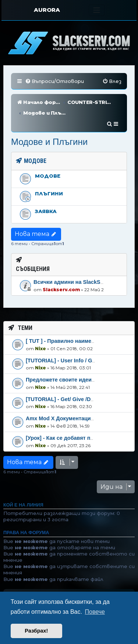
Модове (48, 154)
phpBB (68, 591)
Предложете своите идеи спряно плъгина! (82, 358)
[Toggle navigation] (97, 10)
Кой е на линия (23, 483)
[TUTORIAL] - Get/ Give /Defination (69, 377)
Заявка (46, 189)
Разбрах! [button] (36, 631)
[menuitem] (54, 81)
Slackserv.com (61, 268)
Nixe (40, 326)
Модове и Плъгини (49, 120)
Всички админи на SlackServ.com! (78, 260)
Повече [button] (95, 612)
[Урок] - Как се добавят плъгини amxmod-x (82, 416)
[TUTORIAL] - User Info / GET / (64, 338)
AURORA (47, 10)
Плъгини (49, 172)
